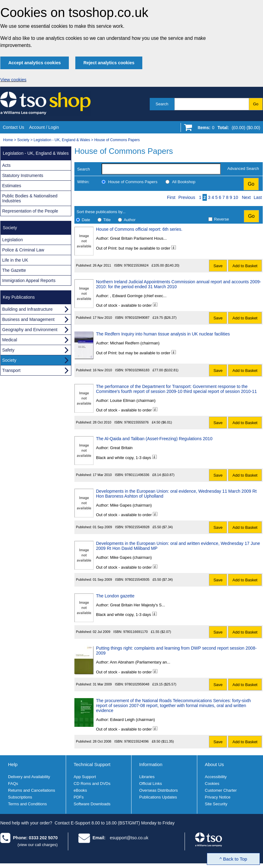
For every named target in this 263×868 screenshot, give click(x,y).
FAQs (13, 784)
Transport (11, 370)
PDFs (79, 797)
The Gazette (14, 270)
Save (218, 266)
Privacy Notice (218, 797)
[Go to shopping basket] (227, 129)
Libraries (147, 777)
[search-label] (161, 169)
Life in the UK (15, 260)
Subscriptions (20, 797)
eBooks (80, 790)
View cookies (13, 80)
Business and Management (28, 319)
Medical (10, 340)
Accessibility (216, 777)
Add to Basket (245, 266)
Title (107, 220)
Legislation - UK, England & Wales (62, 140)
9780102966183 (137, 370)
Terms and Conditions (27, 804)
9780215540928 (137, 527)
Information (151, 764)
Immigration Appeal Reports (29, 280)
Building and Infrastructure (27, 309)
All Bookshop (184, 182)
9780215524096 (136, 741)
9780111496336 (137, 475)
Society (23, 140)
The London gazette (115, 596)
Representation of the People (30, 211)
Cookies (212, 784)
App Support (85, 777)
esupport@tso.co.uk (129, 838)
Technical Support (92, 764)
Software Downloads (92, 804)
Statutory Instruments (23, 175)
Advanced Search (243, 169)
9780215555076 (136, 422)
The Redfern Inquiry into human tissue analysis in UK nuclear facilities (163, 334)
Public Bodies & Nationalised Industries (30, 198)
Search (162, 104)
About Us (215, 764)
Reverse (221, 219)
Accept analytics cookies (35, 63)
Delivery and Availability (29, 777)
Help (13, 764)
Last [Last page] (258, 197)
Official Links (150, 784)
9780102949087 (137, 318)
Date (86, 220)
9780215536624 (136, 265)
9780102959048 (137, 684)
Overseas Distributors (159, 790)
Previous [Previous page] (187, 197)
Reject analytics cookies (109, 63)
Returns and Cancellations (31, 790)
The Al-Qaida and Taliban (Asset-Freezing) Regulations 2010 (154, 439)
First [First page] (171, 197)
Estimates (12, 186)
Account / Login (44, 127)
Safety (8, 350)
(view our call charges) (38, 845)
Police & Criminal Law (23, 250)
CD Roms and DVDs (92, 784)
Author (130, 220)
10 (236, 197)
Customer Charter (221, 790)
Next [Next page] (246, 197)
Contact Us (13, 127)
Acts (6, 165)
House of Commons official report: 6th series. (139, 229)
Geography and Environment (30, 330)
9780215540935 (137, 579)
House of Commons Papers (117, 140)
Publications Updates (158, 797)
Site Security (216, 804)
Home (8, 140)
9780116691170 (136, 632)
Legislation (13, 240)
